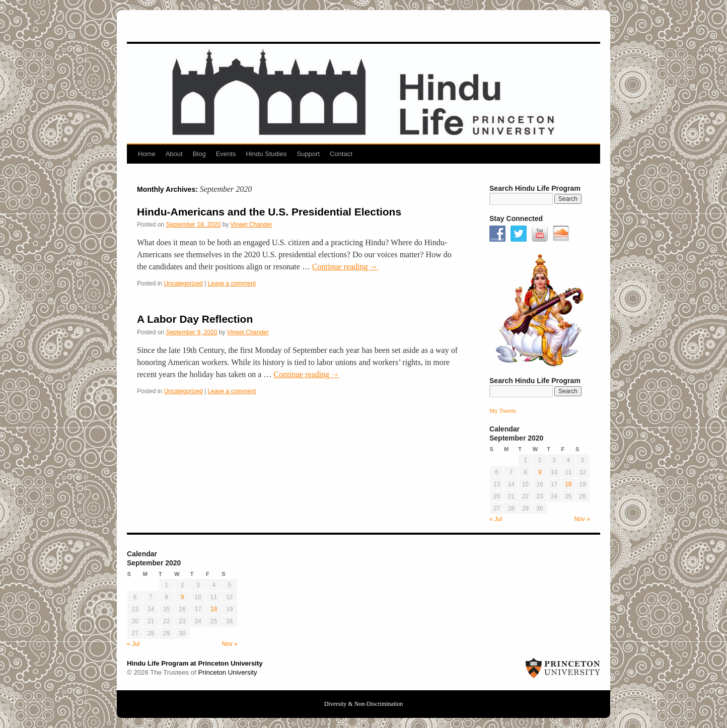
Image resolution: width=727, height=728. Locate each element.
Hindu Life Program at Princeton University (195, 663)
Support (308, 154)
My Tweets (503, 411)
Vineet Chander (251, 225)
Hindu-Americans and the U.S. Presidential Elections (269, 212)
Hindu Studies (266, 154)
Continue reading (345, 267)
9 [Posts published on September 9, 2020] (540, 472)
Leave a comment (232, 283)
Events (226, 154)
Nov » (582, 519)
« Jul (496, 519)
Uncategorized (183, 283)
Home (147, 154)
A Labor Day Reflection (195, 319)
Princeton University (227, 672)
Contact (341, 154)
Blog (199, 154)
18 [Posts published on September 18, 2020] (568, 484)
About (174, 154)
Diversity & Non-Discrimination (364, 704)
